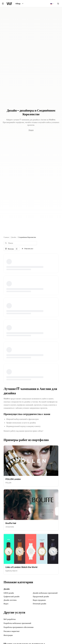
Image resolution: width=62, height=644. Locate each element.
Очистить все (27, 249)
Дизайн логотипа (10, 600)
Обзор (20, 4)
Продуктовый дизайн (41, 596)
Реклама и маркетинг (12, 631)
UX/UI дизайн (9, 593)
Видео (6, 604)
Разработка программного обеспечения (19, 627)
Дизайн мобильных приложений (45, 593)
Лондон (31, 130)
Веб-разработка (10, 619)
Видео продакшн (39, 600)
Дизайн (14, 237)
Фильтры (12, 249)
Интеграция (8, 635)
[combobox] (52, 4)
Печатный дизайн (39, 604)
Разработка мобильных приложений (17, 623)
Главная (6, 237)
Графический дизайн (12, 596)
